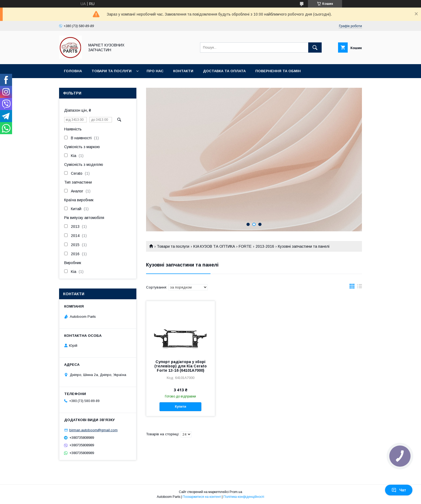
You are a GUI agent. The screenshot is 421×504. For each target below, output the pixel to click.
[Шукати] (315, 48)
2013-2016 (265, 246)
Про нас (155, 71)
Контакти (183, 71)
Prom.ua (236, 492)
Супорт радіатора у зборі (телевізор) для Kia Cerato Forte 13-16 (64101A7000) (181, 366)
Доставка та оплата (224, 71)
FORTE (245, 246)
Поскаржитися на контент (202, 497)
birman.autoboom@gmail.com (93, 430)
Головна (73, 71)
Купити (180, 407)
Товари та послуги (112, 71)
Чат (399, 490)
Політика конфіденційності (244, 497)
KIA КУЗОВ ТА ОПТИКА (214, 246)
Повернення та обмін (278, 71)
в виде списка (360, 287)
